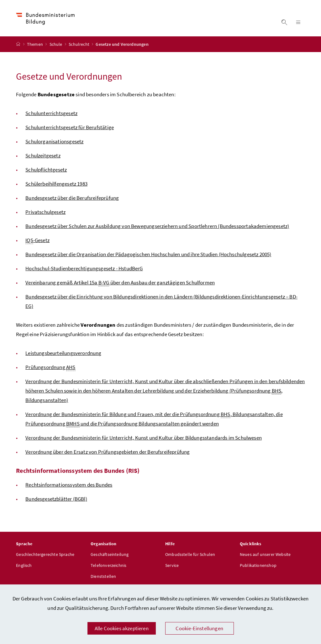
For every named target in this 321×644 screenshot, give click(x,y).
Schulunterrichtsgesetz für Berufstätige (70, 127)
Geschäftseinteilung (110, 554)
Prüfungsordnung (50, 367)
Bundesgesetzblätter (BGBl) (56, 499)
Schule (56, 44)
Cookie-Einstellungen (199, 628)
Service (172, 565)
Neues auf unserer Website (265, 554)
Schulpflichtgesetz (46, 170)
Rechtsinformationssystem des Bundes (69, 485)
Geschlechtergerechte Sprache (45, 554)
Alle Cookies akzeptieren (122, 628)
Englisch (24, 565)
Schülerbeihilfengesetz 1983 (56, 184)
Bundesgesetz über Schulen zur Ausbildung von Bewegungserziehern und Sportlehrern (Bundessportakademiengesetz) (157, 226)
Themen (35, 44)
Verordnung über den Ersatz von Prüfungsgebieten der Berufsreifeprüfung (108, 452)
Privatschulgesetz (45, 212)
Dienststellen (103, 576)
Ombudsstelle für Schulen (190, 554)
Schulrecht (79, 44)
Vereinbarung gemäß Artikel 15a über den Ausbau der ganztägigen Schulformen (120, 283)
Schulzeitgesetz (43, 156)
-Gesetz (37, 240)
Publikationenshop (258, 565)
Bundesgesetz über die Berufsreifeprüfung (72, 198)
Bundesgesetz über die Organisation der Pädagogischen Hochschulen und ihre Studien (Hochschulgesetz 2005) (148, 254)
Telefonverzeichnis (108, 565)
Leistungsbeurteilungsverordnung (63, 353)
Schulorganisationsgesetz (54, 141)
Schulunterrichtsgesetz (51, 113)
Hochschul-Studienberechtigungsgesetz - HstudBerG (84, 268)
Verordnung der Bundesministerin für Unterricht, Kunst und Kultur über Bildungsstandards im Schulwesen (144, 438)
